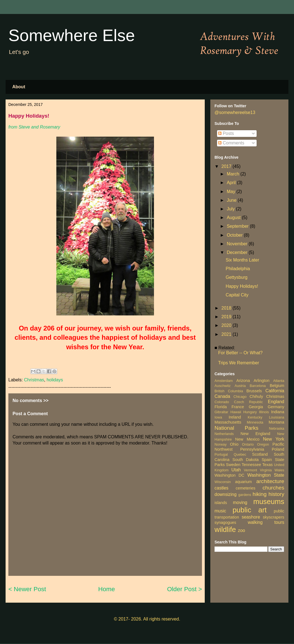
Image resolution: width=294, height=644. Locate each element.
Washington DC (229, 475)
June (232, 200)
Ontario (248, 444)
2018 (227, 308)
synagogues (225, 522)
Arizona (243, 381)
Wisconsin (223, 482)
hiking (259, 494)
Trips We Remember (239, 363)
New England (255, 434)
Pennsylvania (252, 449)
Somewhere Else (72, 35)
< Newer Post (27, 589)
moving (240, 502)
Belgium (277, 386)
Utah (236, 470)
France (238, 407)
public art (250, 510)
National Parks (236, 428)
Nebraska (277, 428)
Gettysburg (237, 277)
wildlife (225, 529)
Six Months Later (242, 260)
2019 (227, 317)
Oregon (263, 444)
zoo (242, 530)
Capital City (237, 295)
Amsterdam (224, 381)
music (220, 511)
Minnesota (255, 422)
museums (269, 502)
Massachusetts (228, 422)
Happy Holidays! (242, 286)
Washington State (266, 475)
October (235, 235)
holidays (55, 380)
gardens (245, 495)
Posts (226, 133)
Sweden (233, 465)
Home (107, 589)
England (276, 402)
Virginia (266, 470)
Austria (240, 386)
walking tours (266, 522)
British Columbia (229, 391)
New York (274, 439)
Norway (220, 444)
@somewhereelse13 (235, 112)
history (276, 494)
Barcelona (258, 386)
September (238, 226)
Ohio (234, 444)
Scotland (260, 454)
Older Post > (185, 589)
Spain (267, 460)
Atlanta (279, 381)
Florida (221, 407)
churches (273, 488)
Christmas (34, 380)
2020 (227, 325)
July (231, 209)
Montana (276, 422)
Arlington (262, 381)
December (238, 252)
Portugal (221, 454)
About (19, 87)
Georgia (256, 407)
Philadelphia (238, 269)
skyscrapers (273, 517)
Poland (278, 449)
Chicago (240, 397)
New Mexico (247, 439)
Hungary (250, 412)
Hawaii (236, 412)
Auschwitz (223, 386)
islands (221, 503)
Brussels (254, 391)
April (232, 183)
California (275, 391)
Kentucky (255, 417)
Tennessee (251, 465)
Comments (231, 143)
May (232, 192)
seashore (251, 517)
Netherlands (224, 434)
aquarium (244, 482)
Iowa (218, 417)
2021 (227, 334)
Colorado (222, 402)
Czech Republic (249, 402)
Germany (276, 407)
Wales (279, 470)
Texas (268, 465)
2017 (227, 166)
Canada (222, 396)
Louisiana (277, 417)
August (234, 218)
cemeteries (245, 488)
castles (221, 488)
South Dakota (245, 460)
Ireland (235, 417)
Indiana (278, 412)
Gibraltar (221, 412)
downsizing (226, 494)
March (234, 174)
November (238, 244)
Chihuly (256, 396)
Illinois (264, 412)
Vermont (250, 470)
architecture (270, 481)
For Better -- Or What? (240, 353)
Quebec (240, 454)
